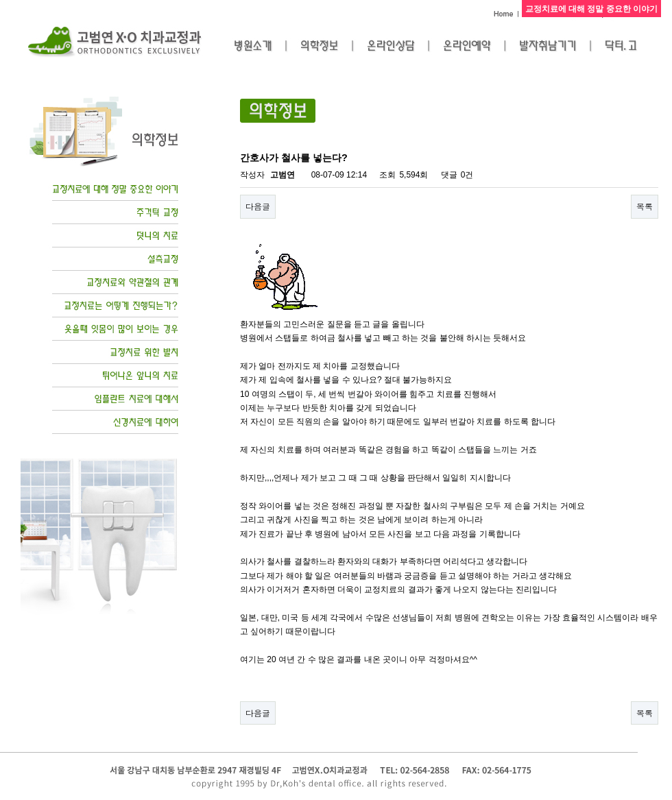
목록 (645, 206)
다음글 (258, 206)
